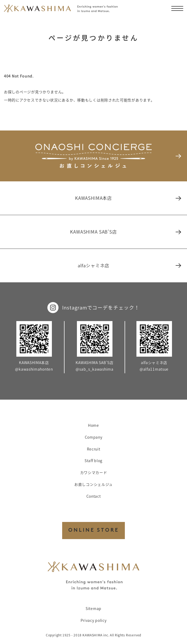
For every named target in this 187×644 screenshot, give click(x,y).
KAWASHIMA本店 (128, 198)
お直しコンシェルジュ (93, 484)
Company (94, 437)
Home (93, 425)
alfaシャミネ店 (129, 265)
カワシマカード (94, 472)
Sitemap (93, 608)
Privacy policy (94, 620)
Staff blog (93, 461)
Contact (94, 496)
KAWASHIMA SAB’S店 (125, 232)
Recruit (94, 449)
